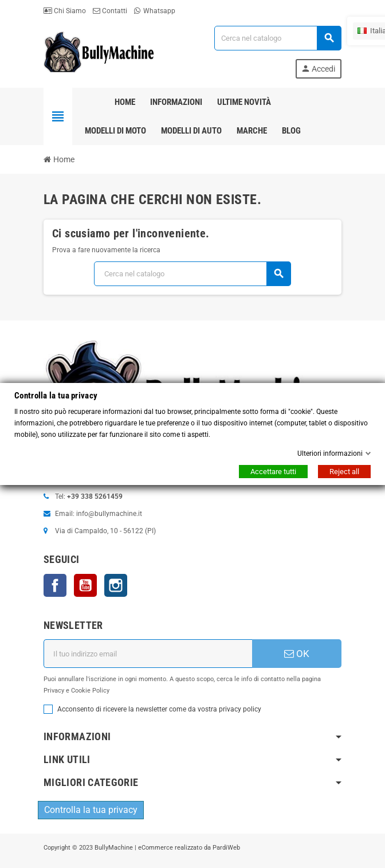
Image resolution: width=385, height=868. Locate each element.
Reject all (344, 472)
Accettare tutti (273, 472)
